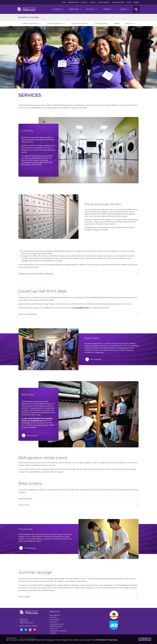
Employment (53, 622)
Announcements (55, 620)
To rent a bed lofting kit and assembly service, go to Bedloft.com (37, 419)
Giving (125, 9)
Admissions (75, 9)
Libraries (93, 2)
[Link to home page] (27, 9)
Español (136, 2)
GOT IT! (145, 639)
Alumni (129, 2)
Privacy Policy (54, 629)
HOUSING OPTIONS (80, 23)
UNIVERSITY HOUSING (28, 17)
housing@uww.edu (81, 308)
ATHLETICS (91, 9)
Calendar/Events (73, 2)
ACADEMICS (58, 9)
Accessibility (53, 617)
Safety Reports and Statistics (58, 631)
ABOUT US (130, 23)
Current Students (103, 2)
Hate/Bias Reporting (56, 626)
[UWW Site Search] (136, 9)
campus (108, 9)
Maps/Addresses (55, 615)
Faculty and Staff (118, 2)
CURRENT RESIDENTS (31, 23)
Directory (84, 2)
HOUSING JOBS (102, 23)
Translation (53, 633)
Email (64, 2)
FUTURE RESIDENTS (56, 23)
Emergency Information (57, 624)
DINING (117, 23)
